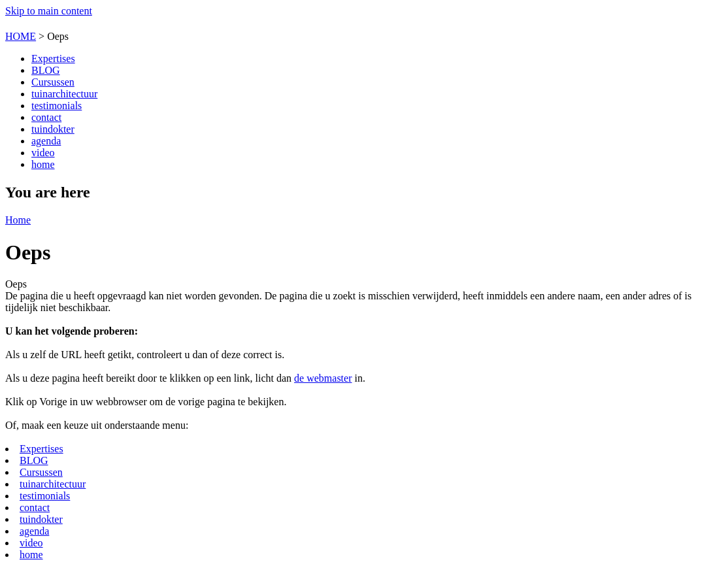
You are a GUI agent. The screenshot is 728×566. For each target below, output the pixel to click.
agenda (46, 141)
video (43, 153)
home (43, 164)
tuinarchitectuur (64, 94)
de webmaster (323, 378)
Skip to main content (49, 11)
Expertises (53, 58)
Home (18, 220)
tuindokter (53, 129)
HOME (21, 36)
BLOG (46, 70)
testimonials (57, 106)
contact (46, 117)
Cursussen (53, 82)
